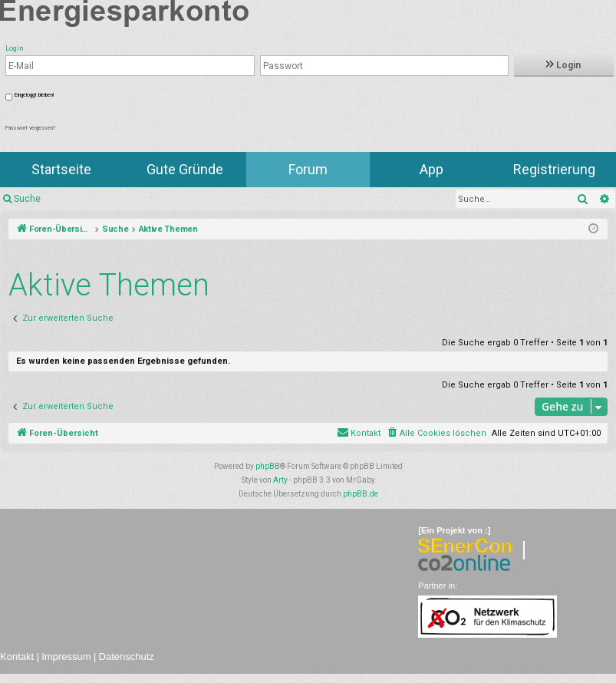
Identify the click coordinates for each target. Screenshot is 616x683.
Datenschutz (127, 657)
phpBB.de (361, 494)
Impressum (66, 657)
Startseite (61, 169)
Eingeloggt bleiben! (34, 95)
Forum (308, 169)
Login (563, 65)
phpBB (268, 466)
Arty (280, 480)
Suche (27, 199)
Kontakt (17, 657)
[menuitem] (436, 434)
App (432, 169)
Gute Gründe (185, 169)
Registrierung (554, 169)
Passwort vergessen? (30, 128)
